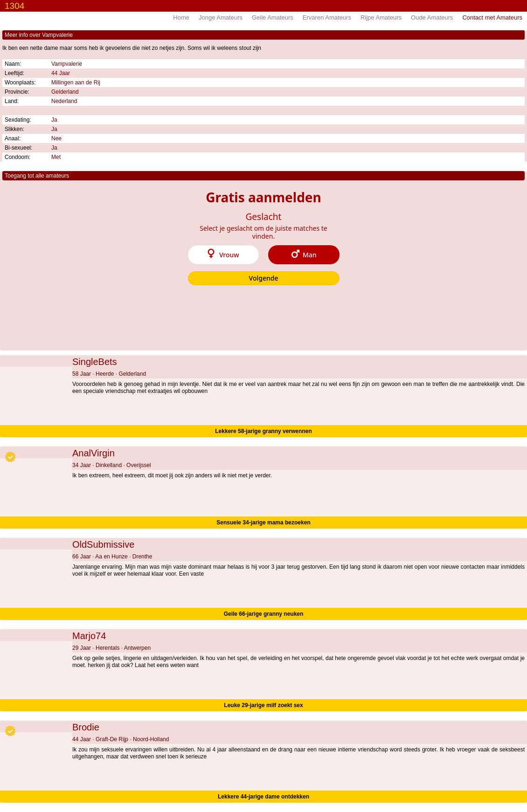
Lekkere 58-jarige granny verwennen (263, 431)
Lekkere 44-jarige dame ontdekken (263, 797)
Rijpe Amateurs (381, 17)
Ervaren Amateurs (327, 17)
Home (181, 17)
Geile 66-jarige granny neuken (264, 614)
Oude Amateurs (432, 17)
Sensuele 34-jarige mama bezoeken (263, 523)
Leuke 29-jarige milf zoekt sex (263, 705)
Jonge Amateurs (221, 17)
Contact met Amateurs (492, 17)
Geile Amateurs (273, 17)
